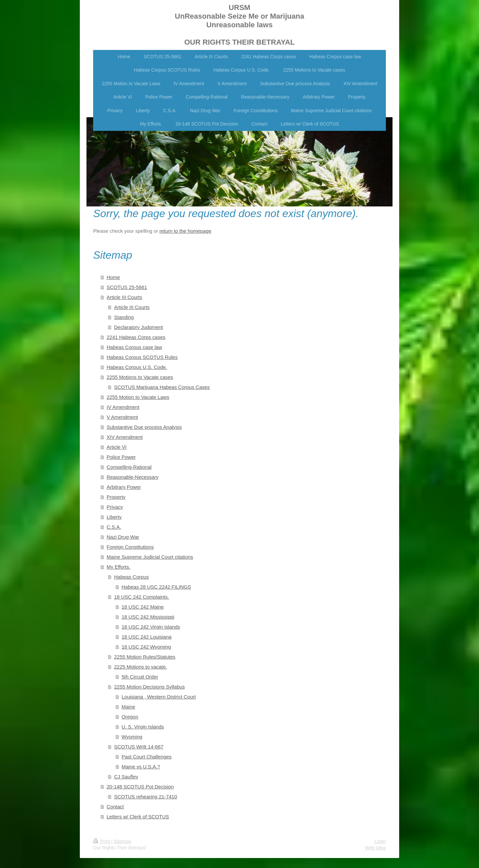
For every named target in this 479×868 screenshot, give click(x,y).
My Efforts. (119, 567)
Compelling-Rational (129, 467)
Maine (129, 707)
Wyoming (132, 737)
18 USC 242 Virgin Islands (151, 627)
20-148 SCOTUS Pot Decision (140, 787)
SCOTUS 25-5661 (127, 287)
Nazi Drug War (123, 537)
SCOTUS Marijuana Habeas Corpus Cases (162, 387)
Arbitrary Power (124, 487)
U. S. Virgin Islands (143, 727)
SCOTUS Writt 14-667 (139, 747)
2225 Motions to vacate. (141, 667)
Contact (115, 807)
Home (113, 277)
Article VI (117, 447)
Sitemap (122, 841)
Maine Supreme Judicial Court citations (150, 557)
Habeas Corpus (131, 577)
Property (116, 497)
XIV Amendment (125, 437)
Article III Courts (125, 297)
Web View (375, 848)
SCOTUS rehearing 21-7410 (146, 797)
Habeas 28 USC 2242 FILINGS (156, 587)
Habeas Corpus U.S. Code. (137, 367)
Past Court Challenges (147, 757)
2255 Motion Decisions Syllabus (150, 687)
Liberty (114, 517)
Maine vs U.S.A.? (141, 767)
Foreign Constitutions (130, 547)
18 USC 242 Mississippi (148, 617)
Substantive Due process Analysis (144, 427)
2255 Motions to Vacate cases (140, 377)
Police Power (121, 457)
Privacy (115, 507)
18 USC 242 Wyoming (146, 647)
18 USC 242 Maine (143, 607)
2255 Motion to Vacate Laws (138, 397)
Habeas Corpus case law (135, 347)
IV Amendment (123, 407)
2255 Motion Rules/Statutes (145, 657)
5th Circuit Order (140, 677)
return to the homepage (185, 231)
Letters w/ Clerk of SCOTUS (138, 817)
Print (102, 841)
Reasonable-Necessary (133, 477)
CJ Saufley (126, 777)
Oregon (130, 717)
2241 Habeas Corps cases (136, 337)
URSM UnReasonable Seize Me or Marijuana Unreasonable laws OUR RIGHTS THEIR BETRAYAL (240, 25)
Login (380, 841)
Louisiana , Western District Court (159, 697)
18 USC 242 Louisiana (147, 637)
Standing (124, 317)
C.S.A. (114, 527)
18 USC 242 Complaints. (142, 597)
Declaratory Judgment (139, 327)
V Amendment (122, 417)
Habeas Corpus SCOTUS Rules (142, 357)
